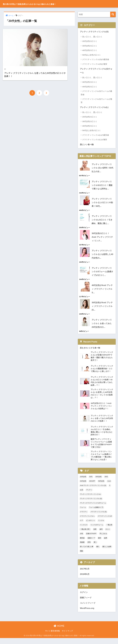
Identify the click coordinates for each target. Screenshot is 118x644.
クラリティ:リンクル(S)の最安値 (96, 60)
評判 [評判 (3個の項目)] (89, 548)
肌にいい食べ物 (87, 145)
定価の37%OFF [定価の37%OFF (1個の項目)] (91, 539)
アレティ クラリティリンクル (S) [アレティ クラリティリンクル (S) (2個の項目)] (91, 504)
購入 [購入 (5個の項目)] (98, 552)
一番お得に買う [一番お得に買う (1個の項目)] (85, 534)
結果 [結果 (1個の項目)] (106, 543)
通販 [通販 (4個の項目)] (82, 556)
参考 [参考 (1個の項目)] (101, 534)
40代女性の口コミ (90, 50)
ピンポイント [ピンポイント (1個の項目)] (91, 526)
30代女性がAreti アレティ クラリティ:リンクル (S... (102, 309)
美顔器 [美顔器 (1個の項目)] (82, 548)
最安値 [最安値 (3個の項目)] (82, 543)
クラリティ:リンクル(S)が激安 (95, 64)
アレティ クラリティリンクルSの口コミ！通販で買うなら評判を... (102, 186)
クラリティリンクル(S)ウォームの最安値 (96, 93)
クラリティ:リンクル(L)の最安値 (96, 135)
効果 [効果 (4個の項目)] (95, 534)
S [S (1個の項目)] (110, 491)
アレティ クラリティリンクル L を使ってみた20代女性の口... (102, 327)
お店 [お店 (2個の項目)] (82, 495)
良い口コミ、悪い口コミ (92, 37)
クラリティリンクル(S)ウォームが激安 (96, 101)
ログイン (84, 598)
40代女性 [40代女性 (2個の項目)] (83, 486)
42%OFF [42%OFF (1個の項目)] (92, 486)
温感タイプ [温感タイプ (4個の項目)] (91, 543)
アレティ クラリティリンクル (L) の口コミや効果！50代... (102, 204)
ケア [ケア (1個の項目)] (82, 526)
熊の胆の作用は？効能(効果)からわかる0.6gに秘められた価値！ (46, 4)
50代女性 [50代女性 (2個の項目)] (101, 486)
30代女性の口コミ (90, 46)
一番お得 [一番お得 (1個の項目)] (109, 530)
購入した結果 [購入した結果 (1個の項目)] (107, 552)
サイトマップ (67, 637)
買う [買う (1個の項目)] (95, 548)
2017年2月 (85, 574)
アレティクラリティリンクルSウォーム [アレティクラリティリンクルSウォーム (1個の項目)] (93, 508)
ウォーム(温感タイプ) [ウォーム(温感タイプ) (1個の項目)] (96, 513)
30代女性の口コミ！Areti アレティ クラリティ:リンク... (102, 239)
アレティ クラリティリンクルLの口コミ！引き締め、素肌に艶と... (102, 221)
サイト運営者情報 (52, 637)
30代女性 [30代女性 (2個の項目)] (98, 482)
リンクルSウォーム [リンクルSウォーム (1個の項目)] (97, 530)
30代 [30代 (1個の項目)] (91, 482)
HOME (59, 632)
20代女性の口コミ (90, 41)
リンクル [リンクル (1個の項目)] (101, 526)
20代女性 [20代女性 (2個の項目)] (83, 482)
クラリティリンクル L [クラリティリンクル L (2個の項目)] (87, 521)
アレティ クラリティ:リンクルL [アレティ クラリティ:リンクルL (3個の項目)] (90, 500)
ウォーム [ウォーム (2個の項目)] (83, 513)
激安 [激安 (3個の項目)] (100, 543)
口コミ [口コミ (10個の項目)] (108, 534)
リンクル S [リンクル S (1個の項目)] (84, 530)
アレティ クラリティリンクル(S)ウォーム (96, 71)
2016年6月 (85, 580)
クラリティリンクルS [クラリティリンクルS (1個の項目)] (105, 521)
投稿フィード (86, 603)
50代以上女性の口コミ (92, 55)
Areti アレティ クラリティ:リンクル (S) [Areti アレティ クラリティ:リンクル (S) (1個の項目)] (93, 491)
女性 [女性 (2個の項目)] (82, 539)
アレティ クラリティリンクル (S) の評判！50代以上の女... (102, 169)
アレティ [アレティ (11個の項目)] (89, 495)
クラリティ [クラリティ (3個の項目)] (84, 517)
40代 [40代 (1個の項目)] (106, 482)
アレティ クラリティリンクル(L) (95, 108)
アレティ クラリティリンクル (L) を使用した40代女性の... (102, 256)
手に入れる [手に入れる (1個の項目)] (103, 539)
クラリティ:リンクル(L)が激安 (95, 140)
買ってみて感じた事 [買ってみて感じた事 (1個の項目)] (87, 552)
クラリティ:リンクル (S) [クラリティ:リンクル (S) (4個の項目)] (99, 517)
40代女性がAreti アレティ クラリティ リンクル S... (103, 292)
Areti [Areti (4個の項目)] (109, 486)
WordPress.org (87, 614)
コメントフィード (88, 609)
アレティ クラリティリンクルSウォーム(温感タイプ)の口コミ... (102, 274)
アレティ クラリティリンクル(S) (95, 32)
